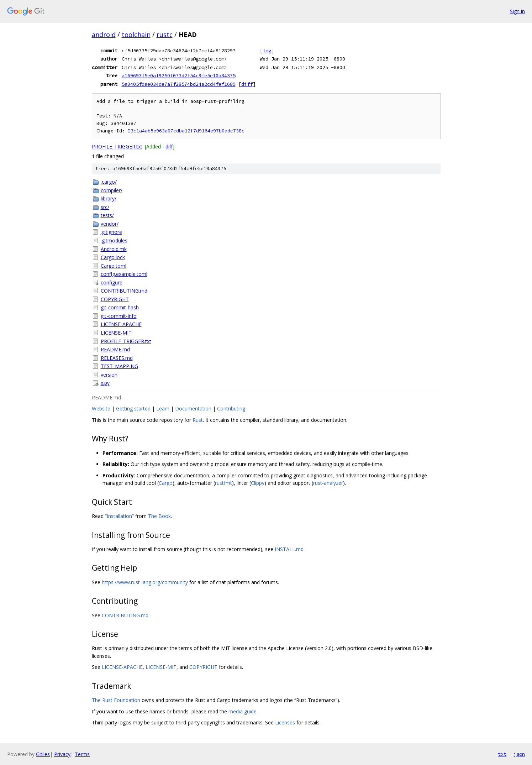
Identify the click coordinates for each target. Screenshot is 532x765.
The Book (159, 516)
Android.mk (114, 249)
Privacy (62, 754)
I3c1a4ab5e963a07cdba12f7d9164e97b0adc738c (186, 131)
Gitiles (43, 754)
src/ (105, 207)
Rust (198, 420)
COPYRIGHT (115, 299)
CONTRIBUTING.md (124, 291)
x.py (105, 383)
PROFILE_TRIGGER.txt (117, 146)
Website (101, 408)
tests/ (107, 215)
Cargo (166, 483)
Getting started (133, 408)
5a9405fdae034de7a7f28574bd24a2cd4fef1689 (179, 84)
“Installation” (119, 516)
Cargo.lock (113, 257)
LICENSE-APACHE (121, 324)
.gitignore (111, 232)
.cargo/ (109, 182)
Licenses (285, 722)
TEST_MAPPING (119, 366)
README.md (115, 349)
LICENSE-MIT (116, 333)
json (519, 754)
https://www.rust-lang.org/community (145, 582)
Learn (163, 408)
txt (502, 754)
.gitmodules (114, 240)
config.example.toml (124, 274)
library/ (109, 198)
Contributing (231, 408)
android (104, 35)
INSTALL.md (289, 549)
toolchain (136, 35)
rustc (165, 35)
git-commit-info (119, 316)
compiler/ (112, 190)
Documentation (193, 408)
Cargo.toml (114, 266)
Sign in (517, 11)
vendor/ (110, 224)
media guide (243, 711)
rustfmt (223, 483)
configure (112, 282)
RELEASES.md (117, 358)
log (267, 51)
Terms (82, 754)
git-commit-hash (120, 307)
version (109, 375)
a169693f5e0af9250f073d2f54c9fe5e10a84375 (179, 75)
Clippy (258, 483)
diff (247, 84)
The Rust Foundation (116, 700)
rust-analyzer (328, 483)
